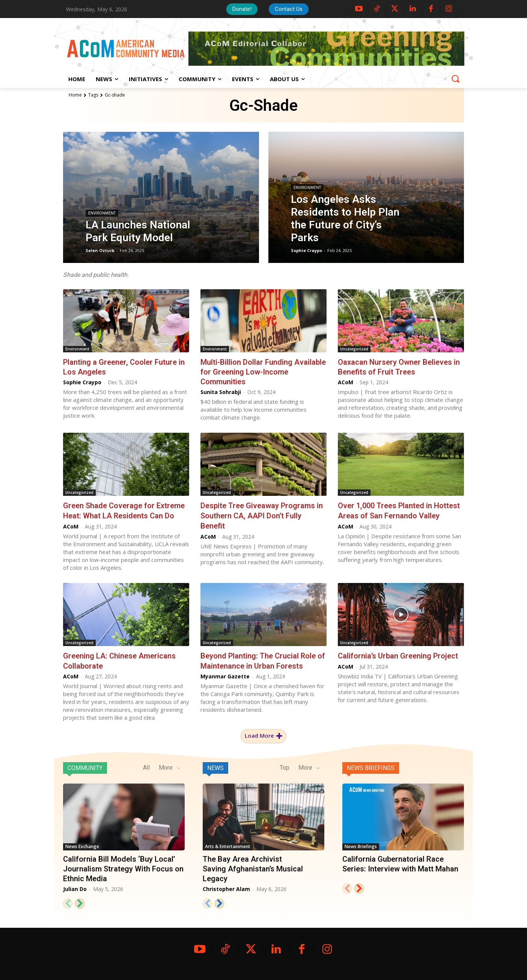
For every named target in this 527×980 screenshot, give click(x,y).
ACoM (346, 382)
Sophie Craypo (82, 382)
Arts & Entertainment (228, 845)
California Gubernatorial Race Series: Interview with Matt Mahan (400, 863)
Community (85, 767)
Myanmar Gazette (225, 675)
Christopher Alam (226, 888)
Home (75, 95)
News (215, 767)
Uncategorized (354, 349)
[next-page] (80, 902)
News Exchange (82, 845)
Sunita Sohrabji (221, 392)
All (146, 766)
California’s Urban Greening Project (398, 655)
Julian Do (75, 888)
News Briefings (371, 767)
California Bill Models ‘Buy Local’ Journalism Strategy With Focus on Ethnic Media (123, 868)
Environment (102, 213)
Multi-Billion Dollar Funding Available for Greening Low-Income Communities (263, 372)
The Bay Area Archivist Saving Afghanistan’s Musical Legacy (253, 868)
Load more (263, 735)
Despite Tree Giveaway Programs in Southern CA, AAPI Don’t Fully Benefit (262, 515)
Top (285, 766)
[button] (455, 79)
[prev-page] (68, 902)
